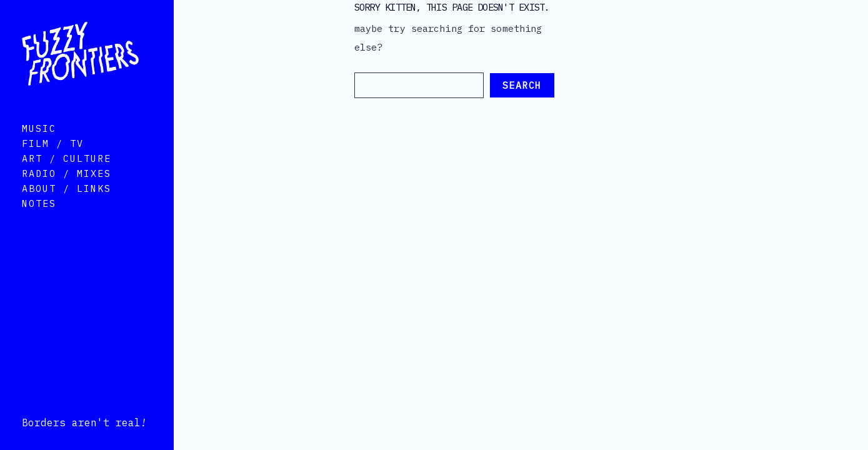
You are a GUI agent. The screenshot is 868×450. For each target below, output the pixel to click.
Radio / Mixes (67, 191)
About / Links (67, 206)
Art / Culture (67, 176)
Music (39, 146)
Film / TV (53, 161)
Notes (39, 221)
